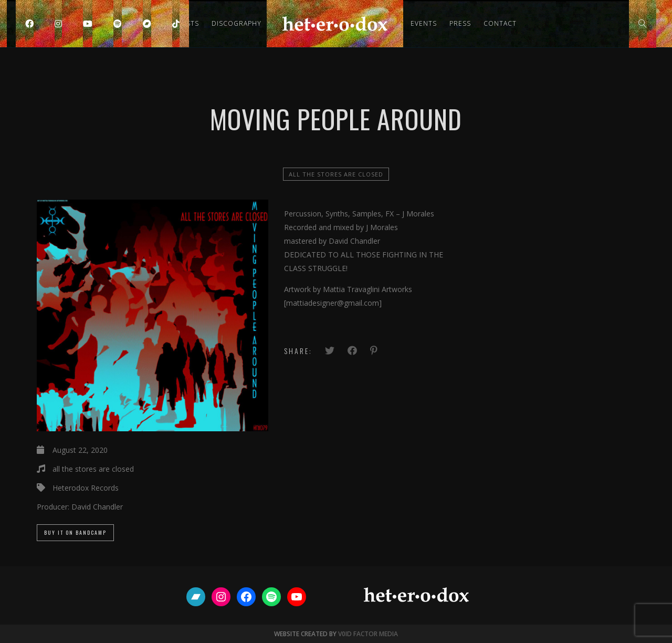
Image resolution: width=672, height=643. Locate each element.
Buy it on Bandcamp (75, 532)
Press (460, 23)
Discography (237, 23)
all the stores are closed (336, 174)
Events (424, 23)
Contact (500, 23)
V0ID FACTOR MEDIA (368, 634)
